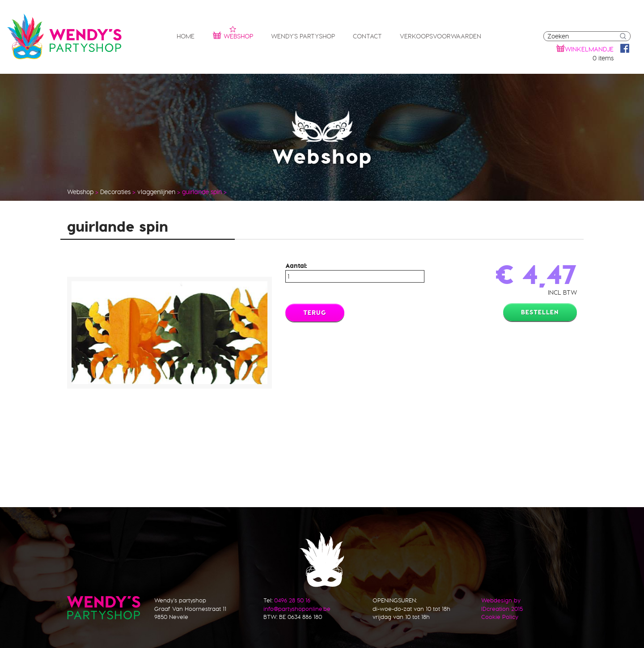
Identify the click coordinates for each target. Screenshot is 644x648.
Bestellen (540, 312)
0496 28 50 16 (292, 600)
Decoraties (115, 192)
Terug (315, 313)
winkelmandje (589, 49)
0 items (603, 58)
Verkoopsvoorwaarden (441, 36)
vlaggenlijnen (156, 192)
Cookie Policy (500, 617)
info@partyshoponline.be (297, 609)
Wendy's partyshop (303, 36)
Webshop (233, 35)
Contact (367, 36)
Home (186, 36)
